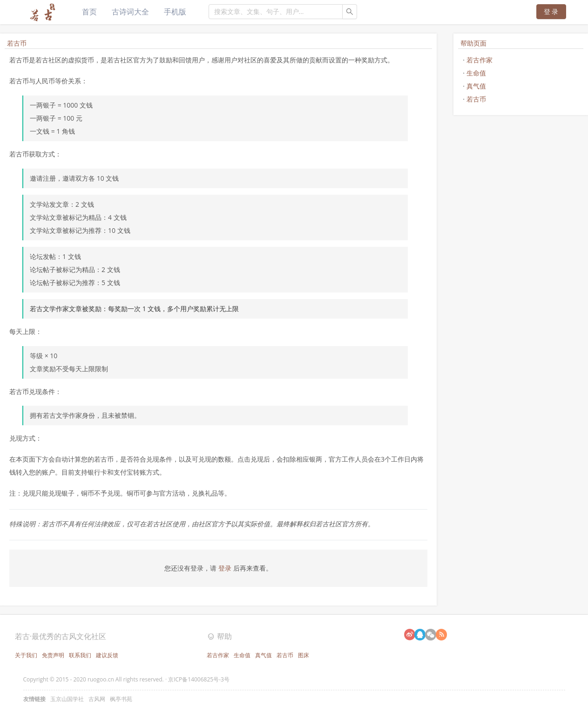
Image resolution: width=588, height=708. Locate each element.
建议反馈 (107, 655)
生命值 (476, 73)
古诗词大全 (130, 12)
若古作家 (480, 60)
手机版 (175, 12)
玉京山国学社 (67, 699)
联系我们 (80, 655)
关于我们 (26, 655)
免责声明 (53, 655)
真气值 (476, 86)
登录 (226, 568)
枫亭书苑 (121, 699)
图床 (304, 655)
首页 (89, 12)
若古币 (476, 99)
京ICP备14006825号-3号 (199, 679)
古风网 (97, 699)
